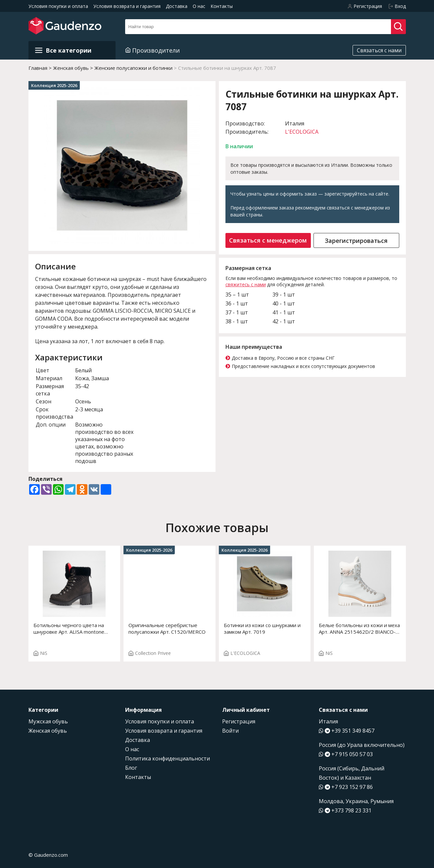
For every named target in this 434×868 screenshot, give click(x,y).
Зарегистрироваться (356, 241)
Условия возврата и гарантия (127, 6)
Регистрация (239, 721)
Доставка (177, 6)
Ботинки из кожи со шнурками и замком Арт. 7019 (262, 628)
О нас (199, 6)
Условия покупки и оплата (58, 6)
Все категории (63, 50)
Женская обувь (48, 731)
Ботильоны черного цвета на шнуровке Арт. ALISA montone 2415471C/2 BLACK (69, 628)
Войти (230, 731)
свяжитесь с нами (246, 284)
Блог (131, 768)
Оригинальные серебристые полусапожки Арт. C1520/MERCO (167, 628)
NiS (40, 653)
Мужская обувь (48, 721)
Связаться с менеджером (268, 240)
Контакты (222, 6)
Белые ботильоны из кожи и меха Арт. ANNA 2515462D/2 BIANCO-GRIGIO (359, 628)
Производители (153, 50)
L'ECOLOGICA (302, 132)
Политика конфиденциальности (168, 758)
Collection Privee (150, 653)
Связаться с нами (379, 50)
